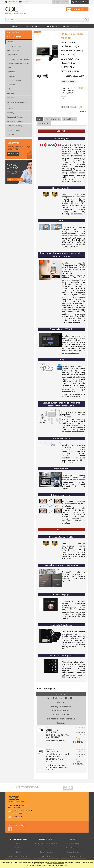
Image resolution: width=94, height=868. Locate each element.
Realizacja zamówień (73, 856)
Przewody (10, 113)
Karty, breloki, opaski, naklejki (61, 698)
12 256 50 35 (13, 2)
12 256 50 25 (17, 811)
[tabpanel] (61, 404)
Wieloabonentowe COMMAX (19, 63)
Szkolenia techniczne (46, 852)
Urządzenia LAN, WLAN (15, 117)
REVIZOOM (12, 72)
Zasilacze (10, 108)
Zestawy (12, 85)
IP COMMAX (13, 55)
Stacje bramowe (15, 80)
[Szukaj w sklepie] (45, 20)
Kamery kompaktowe (61, 706)
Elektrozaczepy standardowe (61, 719)
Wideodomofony (13, 51)
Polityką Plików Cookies (56, 863)
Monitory (12, 76)
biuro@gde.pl (27, 2)
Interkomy (10, 98)
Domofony (11, 93)
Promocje (11, 42)
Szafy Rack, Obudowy (14, 126)
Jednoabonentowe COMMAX (19, 59)
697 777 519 (17, 813)
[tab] (40, 119)
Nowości (10, 134)
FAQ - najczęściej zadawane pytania (46, 844)
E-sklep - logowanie (73, 844)
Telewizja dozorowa (14, 46)
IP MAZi (11, 68)
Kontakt (18, 848)
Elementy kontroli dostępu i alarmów (17, 103)
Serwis (18, 852)
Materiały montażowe (15, 121)
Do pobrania (46, 856)
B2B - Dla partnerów (73, 848)
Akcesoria (13, 89)
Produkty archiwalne (14, 130)
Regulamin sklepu (73, 852)
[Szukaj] (86, 20)
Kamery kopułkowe (61, 710)
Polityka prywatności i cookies (18, 856)
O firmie (18, 844)
